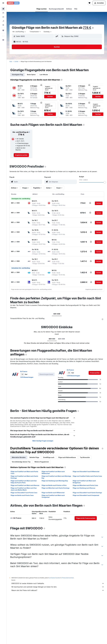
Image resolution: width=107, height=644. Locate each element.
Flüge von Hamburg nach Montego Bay (55, 481)
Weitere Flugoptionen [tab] (42, 462)
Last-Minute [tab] (44, 75)
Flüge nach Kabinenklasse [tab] (67, 457)
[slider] (105, 182)
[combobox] (19, 32)
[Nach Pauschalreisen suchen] (3, 21)
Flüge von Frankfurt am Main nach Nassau (25, 485)
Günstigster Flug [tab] (17, 75)
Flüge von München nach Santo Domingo (56, 488)
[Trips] (3, 30)
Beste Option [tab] (31, 75)
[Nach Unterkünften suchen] (3, 13)
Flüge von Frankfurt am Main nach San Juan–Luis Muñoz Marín (24, 489)
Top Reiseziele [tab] (85, 457)
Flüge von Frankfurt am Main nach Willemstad (53, 472)
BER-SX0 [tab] (52, 339)
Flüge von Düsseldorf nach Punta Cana (24, 493)
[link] (21, 155)
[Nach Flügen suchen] (3, 9)
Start (11, 62)
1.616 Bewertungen (27, 377)
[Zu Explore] (3, 25)
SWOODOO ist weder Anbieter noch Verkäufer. (58, 583)
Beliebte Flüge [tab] (34, 457)
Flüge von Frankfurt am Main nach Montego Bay (56, 477)
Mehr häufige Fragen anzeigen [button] (43, 441)
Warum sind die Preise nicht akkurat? (58, 590)
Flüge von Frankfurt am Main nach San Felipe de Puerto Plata (24, 482)
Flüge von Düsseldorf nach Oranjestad (86, 495)
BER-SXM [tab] (57, 314)
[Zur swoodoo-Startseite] (13, 3)
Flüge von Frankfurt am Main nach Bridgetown (84, 482)
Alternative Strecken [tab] (19, 457)
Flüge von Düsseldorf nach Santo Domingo (87, 493)
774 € (87, 28)
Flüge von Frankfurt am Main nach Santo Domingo (24, 477)
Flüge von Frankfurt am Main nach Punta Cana (24, 472)
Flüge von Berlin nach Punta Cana (22, 495)
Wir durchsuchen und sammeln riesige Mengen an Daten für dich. (58, 587)
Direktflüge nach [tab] (49, 457)
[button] (3, 3)
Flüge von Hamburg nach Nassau (84, 488)
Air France (24, 371)
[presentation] (93, 28)
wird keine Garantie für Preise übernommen (61, 578)
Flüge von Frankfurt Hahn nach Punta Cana (87, 476)
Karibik (16, 62)
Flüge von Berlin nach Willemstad (53, 493)
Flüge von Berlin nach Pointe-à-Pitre (54, 485)
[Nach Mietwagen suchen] (3, 17)
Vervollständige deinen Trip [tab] (21, 462)
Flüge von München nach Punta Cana (85, 485)
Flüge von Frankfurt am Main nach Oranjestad (53, 496)
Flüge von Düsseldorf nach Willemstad (86, 472)
